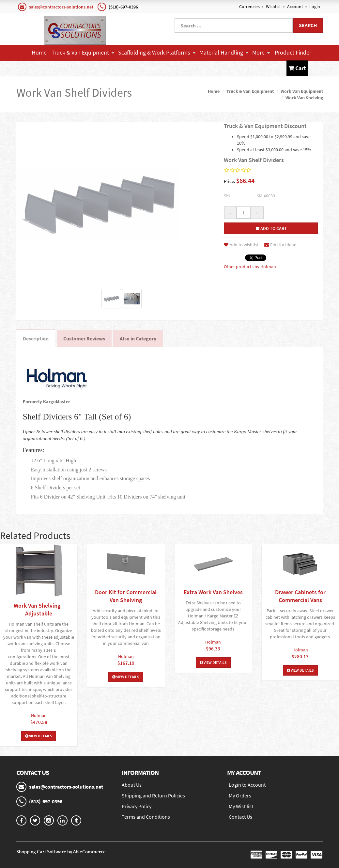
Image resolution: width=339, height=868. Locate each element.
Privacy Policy (137, 806)
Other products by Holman (250, 267)
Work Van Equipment (302, 91)
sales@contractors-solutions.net (61, 7)
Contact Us (154, 68)
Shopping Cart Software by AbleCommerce (61, 852)
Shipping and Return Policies (153, 795)
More (261, 52)
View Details (39, 736)
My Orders (240, 795)
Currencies (249, 7)
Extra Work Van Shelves (213, 592)
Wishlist (273, 7)
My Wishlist (241, 806)
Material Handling (224, 52)
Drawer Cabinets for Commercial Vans (300, 596)
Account (295, 7)
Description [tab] (36, 338)
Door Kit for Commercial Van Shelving (126, 596)
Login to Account (247, 785)
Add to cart (271, 228)
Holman (39, 715)
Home (39, 52)
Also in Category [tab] (138, 338)
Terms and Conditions (146, 817)
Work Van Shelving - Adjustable (39, 609)
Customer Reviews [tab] (84, 338)
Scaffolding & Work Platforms (157, 52)
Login (315, 7)
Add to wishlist (241, 245)
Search (308, 25)
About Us (132, 785)
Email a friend (280, 245)
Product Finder (293, 52)
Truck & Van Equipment (83, 52)
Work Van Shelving (304, 98)
